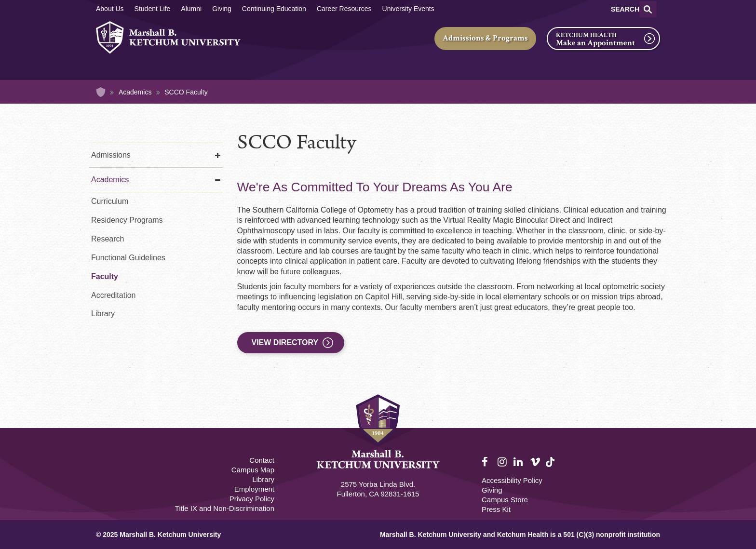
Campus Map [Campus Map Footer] (253, 470)
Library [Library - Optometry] (103, 314)
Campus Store (505, 500)
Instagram (503, 462)
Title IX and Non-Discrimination (225, 508)
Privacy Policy (252, 499)
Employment (254, 489)
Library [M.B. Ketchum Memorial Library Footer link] (263, 479)
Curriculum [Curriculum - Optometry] (110, 201)
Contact (262, 460)
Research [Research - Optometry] (108, 239)
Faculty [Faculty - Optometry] (105, 276)
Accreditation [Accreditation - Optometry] (114, 295)
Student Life (153, 9)
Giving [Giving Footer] (492, 490)
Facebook (487, 462)
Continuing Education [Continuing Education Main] (274, 9)
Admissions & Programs (485, 38)
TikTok (551, 467)
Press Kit (496, 509)
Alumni (191, 9)
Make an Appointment (595, 43)
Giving (222, 9)
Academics (135, 92)
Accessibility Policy (512, 480)
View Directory (285, 342)
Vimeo (535, 462)
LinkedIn (519, 462)
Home (101, 92)
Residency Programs (127, 220)
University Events (408, 9)
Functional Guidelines (128, 258)
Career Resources (344, 9)
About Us (110, 9)
